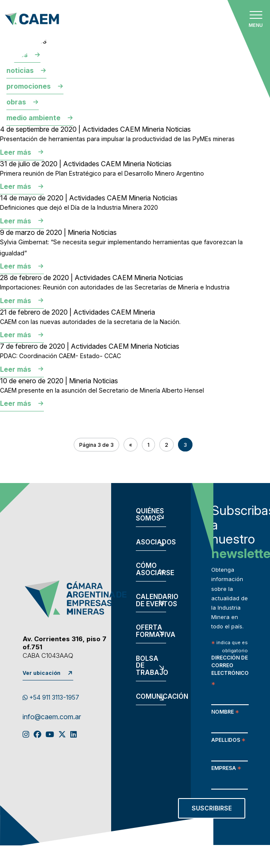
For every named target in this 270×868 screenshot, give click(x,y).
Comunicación (151, 697)
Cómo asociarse (151, 570)
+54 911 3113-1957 (51, 697)
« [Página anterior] (131, 444)
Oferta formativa (151, 631)
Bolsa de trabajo (151, 666)
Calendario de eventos (151, 601)
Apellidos (228, 741)
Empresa (226, 769)
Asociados (151, 542)
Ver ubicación (42, 673)
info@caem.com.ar (52, 717)
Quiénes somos (150, 515)
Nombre (225, 713)
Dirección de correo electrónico (230, 671)
